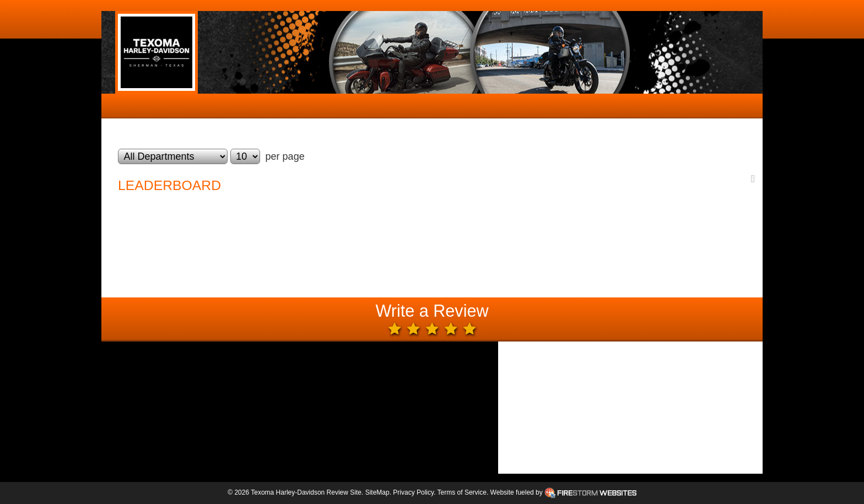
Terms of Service (462, 492)
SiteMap (377, 492)
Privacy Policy (413, 492)
